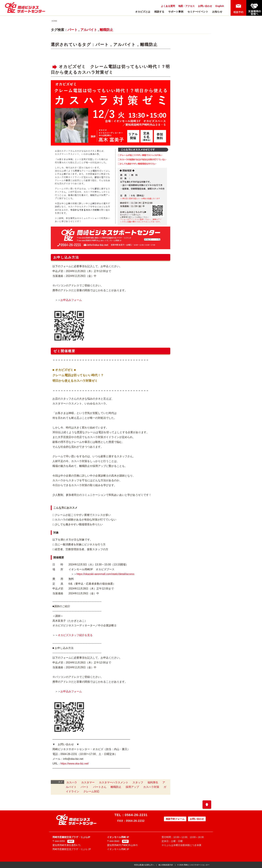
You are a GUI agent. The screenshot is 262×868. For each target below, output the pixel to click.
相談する (159, 12)
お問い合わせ (205, 6)
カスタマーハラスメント (114, 782)
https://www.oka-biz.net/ (75, 764)
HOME (54, 21)
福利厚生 (153, 782)
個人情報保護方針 (166, 865)
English (220, 6)
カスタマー (88, 782)
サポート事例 (176, 12)
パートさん (100, 787)
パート (73, 30)
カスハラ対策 (151, 787)
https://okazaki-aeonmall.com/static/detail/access (105, 574)
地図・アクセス (186, 6)
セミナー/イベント (198, 12)
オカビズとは (143, 12)
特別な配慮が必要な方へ (144, 865)
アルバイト (89, 30)
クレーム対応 (91, 791)
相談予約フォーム (175, 819)
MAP (71, 841)
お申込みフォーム (71, 300)
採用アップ (132, 787)
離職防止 (106, 30)
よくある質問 (168, 6)
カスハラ (72, 782)
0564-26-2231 (136, 815)
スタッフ (138, 782)
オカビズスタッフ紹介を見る (75, 635)
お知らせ (217, 12)
